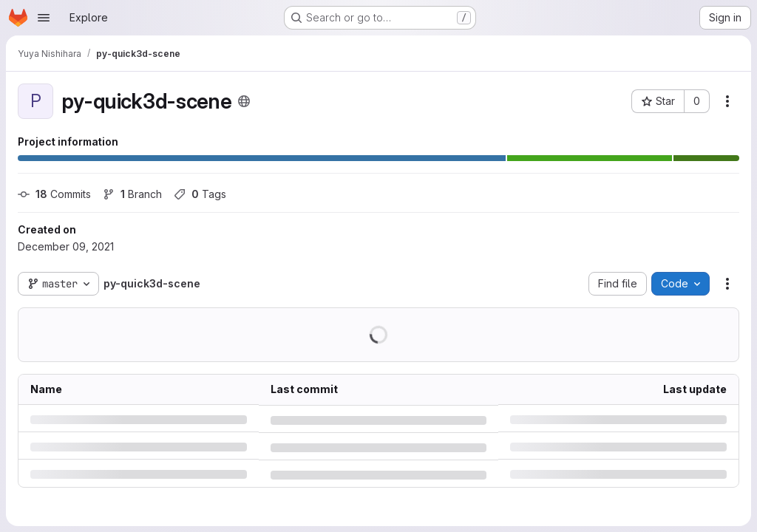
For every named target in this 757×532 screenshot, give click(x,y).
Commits (54, 194)
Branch (132, 194)
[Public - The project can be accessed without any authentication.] (244, 101)
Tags (200, 194)
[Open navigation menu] (44, 18)
